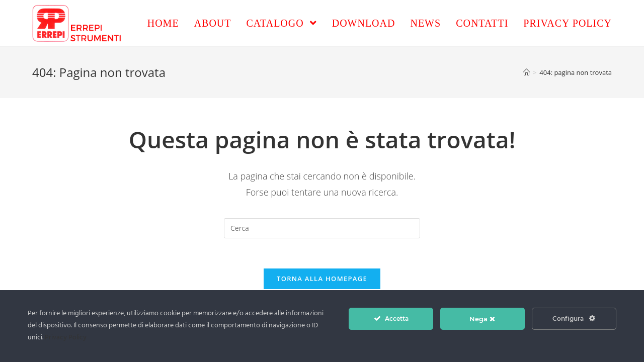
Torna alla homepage (322, 279)
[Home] (527, 72)
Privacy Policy (66, 338)
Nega (482, 319)
